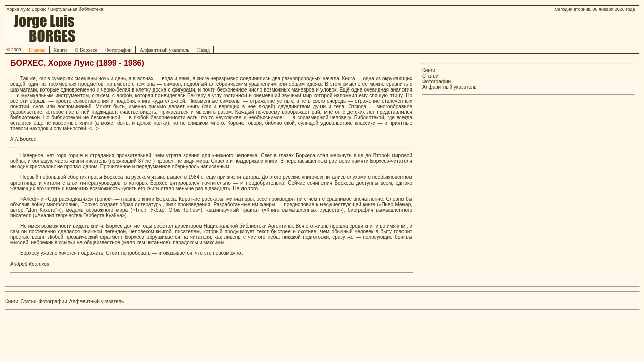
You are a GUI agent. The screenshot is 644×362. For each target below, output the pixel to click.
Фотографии (118, 50)
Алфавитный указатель (164, 50)
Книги (60, 50)
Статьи (430, 76)
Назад (203, 50)
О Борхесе (86, 50)
